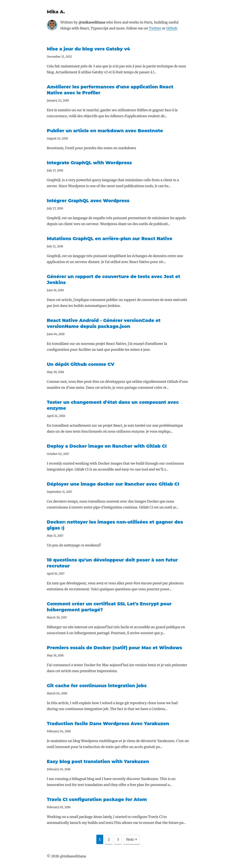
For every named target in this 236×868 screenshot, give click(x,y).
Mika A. (56, 12)
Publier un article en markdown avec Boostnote (105, 131)
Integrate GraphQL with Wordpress (89, 163)
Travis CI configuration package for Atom (97, 799)
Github (172, 28)
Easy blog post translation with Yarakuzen (98, 761)
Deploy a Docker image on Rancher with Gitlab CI (107, 446)
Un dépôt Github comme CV (81, 364)
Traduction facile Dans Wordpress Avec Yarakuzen (108, 724)
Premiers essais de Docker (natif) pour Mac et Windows (114, 648)
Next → (131, 839)
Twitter (155, 28)
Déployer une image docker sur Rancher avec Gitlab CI (113, 484)
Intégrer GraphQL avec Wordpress (88, 201)
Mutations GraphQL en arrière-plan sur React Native (110, 239)
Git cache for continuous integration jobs (97, 686)
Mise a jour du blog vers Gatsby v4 (88, 49)
